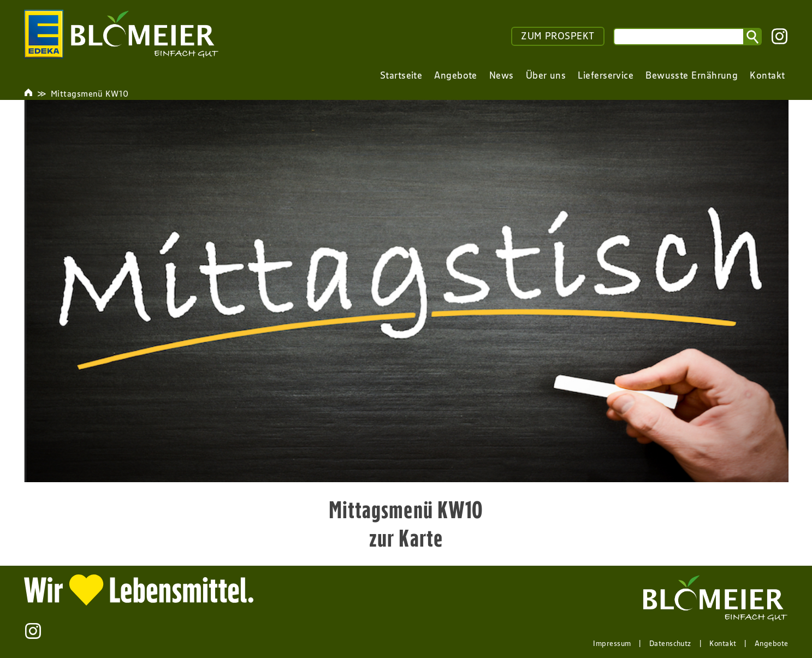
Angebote (772, 643)
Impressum (612, 643)
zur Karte (406, 538)
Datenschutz (670, 643)
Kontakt (723, 643)
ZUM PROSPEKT (558, 36)
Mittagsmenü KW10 (90, 93)
